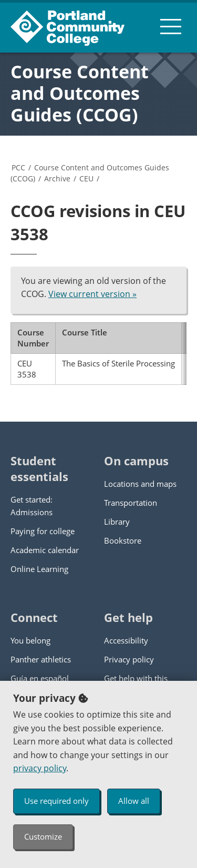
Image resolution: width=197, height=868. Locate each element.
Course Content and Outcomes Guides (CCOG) (80, 93)
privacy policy (40, 768)
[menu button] (171, 26)
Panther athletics (41, 659)
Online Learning (39, 569)
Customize (43, 836)
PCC (18, 167)
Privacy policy (129, 659)
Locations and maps (140, 484)
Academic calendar (45, 550)
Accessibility (126, 640)
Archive (57, 178)
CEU (86, 178)
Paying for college (43, 531)
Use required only (56, 801)
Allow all (134, 801)
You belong (30, 640)
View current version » (92, 294)
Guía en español (40, 678)
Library (117, 522)
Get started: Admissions (32, 506)
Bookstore (123, 540)
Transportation (131, 503)
